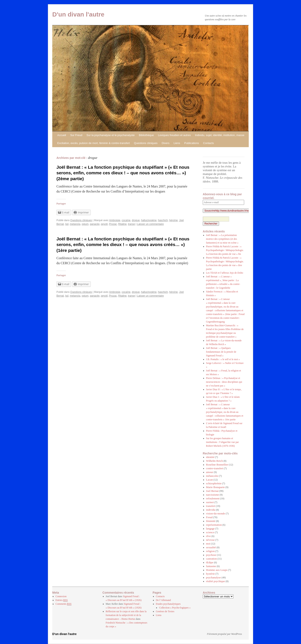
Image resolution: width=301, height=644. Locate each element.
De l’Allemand (163, 600)
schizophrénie (214, 483)
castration (212, 559)
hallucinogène (149, 220)
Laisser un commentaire (150, 224)
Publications (191, 143)
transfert (211, 506)
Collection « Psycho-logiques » (175, 608)
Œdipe (210, 562)
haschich (163, 220)
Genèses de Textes (165, 611)
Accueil (62, 135)
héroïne (174, 220)
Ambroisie (115, 220)
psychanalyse (214, 577)
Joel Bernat (212, 491)
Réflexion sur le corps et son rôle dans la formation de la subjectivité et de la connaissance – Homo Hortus (126, 615)
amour (210, 472)
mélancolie (212, 476)
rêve (209, 536)
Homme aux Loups (217, 570)
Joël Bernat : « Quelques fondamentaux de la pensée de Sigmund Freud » (221, 352)
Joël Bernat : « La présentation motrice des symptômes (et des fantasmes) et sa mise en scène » (222, 239)
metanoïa (75, 224)
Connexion (61, 596)
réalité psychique (216, 581)
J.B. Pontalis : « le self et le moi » (223, 359)
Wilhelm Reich (215, 461)
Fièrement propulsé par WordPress (224, 634)
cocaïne (126, 220)
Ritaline (122, 224)
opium (85, 224)
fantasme (211, 566)
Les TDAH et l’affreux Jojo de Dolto (225, 273)
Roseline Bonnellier (217, 465)
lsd (67, 224)
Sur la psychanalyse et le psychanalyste (111, 135)
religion (210, 551)
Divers (166, 143)
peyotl (104, 224)
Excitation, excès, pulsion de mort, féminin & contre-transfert (94, 143)
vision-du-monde (216, 513)
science (210, 532)
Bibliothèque (146, 135)
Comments (64, 604)
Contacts (209, 143)
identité (210, 457)
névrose (210, 540)
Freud (209, 517)
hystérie (210, 574)
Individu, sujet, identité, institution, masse (220, 135)
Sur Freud (76, 135)
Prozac (113, 224)
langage (210, 529)
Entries (62, 600)
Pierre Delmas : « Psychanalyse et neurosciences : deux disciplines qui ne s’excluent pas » (224, 382)
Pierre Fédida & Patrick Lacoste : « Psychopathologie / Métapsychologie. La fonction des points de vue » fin (225, 250)
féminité (211, 521)
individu (211, 510)
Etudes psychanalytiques (168, 604)
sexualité (211, 547)
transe (131, 224)
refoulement (213, 498)
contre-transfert (215, 468)
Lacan (210, 480)
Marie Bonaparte (216, 487)
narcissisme (213, 495)
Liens (177, 143)
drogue (136, 220)
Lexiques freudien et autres (174, 135)
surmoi (210, 502)
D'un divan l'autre (78, 14)
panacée (95, 224)
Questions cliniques (146, 143)
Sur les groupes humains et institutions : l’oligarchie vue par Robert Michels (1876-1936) (223, 442)
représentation (214, 525)
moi (208, 544)
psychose (211, 555)
